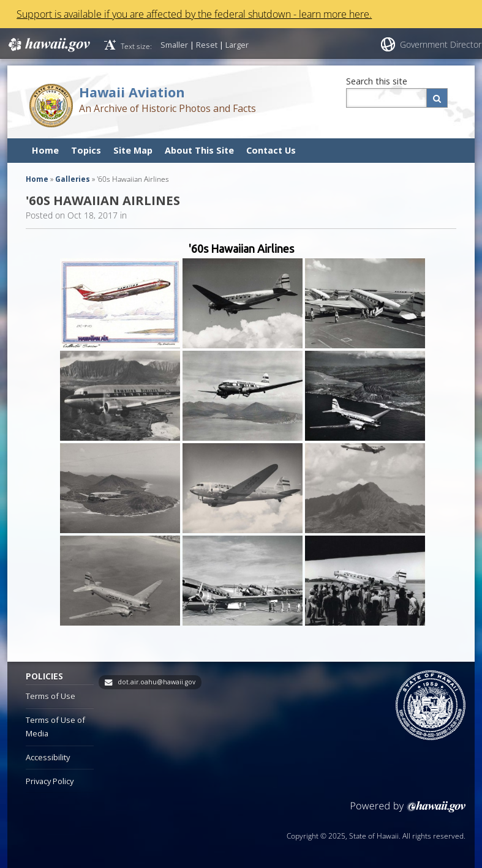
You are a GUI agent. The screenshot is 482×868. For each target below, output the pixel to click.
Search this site (377, 81)
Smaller (174, 45)
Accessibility (48, 757)
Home (45, 150)
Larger (237, 45)
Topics (86, 150)
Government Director (441, 44)
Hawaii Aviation (132, 92)
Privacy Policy (50, 781)
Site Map (133, 150)
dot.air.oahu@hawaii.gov (156, 682)
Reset (207, 45)
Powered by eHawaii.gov (408, 811)
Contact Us (271, 150)
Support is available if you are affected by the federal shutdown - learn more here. (194, 14)
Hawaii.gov (48, 45)
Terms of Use (51, 696)
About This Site (199, 150)
